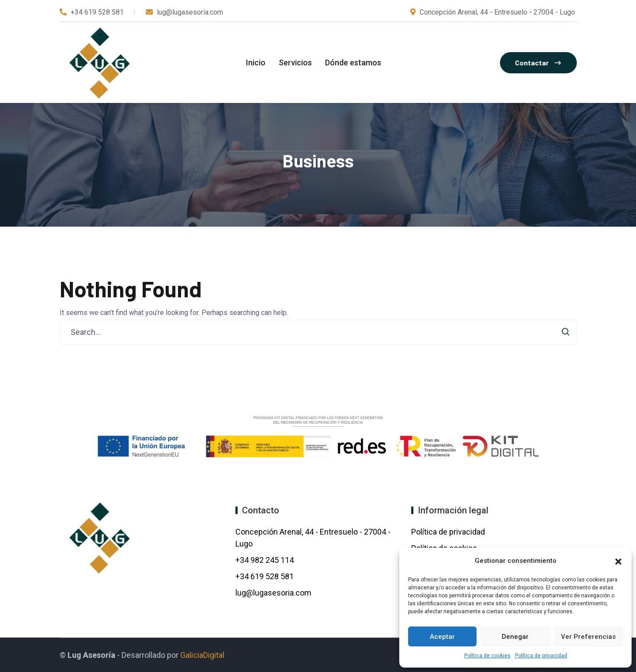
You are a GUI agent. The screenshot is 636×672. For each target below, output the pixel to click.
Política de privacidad (541, 656)
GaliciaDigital (202, 655)
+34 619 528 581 (97, 12)
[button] (618, 561)
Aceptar (442, 637)
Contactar (538, 63)
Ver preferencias (588, 637)
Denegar (515, 637)
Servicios (295, 63)
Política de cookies (487, 656)
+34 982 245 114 (265, 560)
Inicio (256, 63)
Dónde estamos (353, 63)
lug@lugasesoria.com (273, 593)
